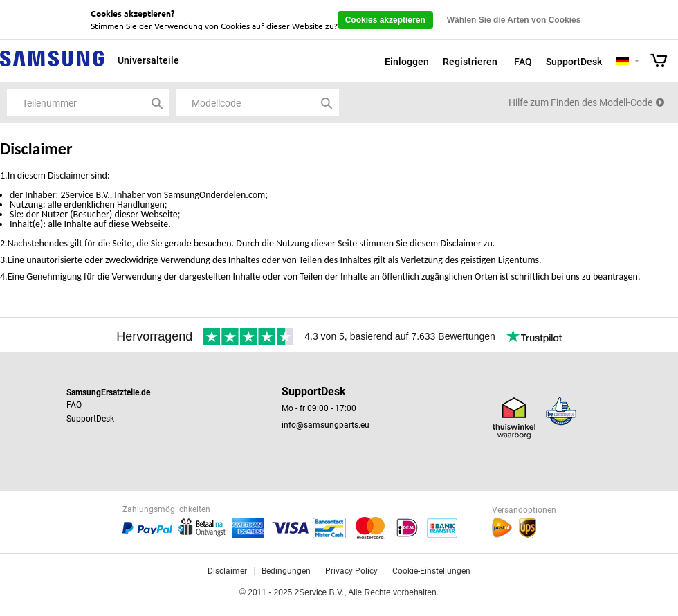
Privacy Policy (351, 571)
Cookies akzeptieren (385, 20)
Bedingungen (286, 571)
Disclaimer (227, 571)
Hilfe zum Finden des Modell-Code (580, 102)
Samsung (52, 66)
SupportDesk (574, 62)
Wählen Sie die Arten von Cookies (514, 20)
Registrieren (470, 62)
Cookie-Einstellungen (431, 571)
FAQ (523, 62)
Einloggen (407, 62)
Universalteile (148, 60)
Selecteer (637, 62)
